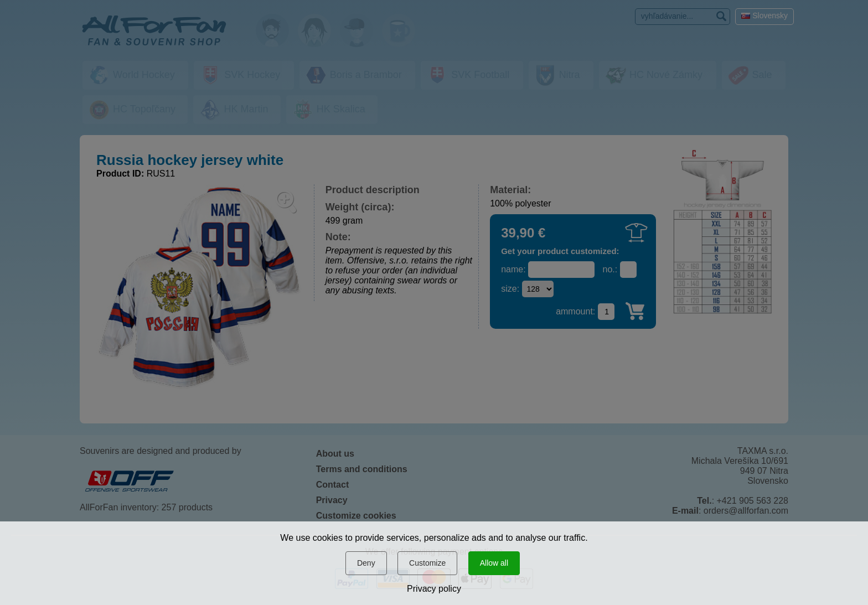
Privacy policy (434, 589)
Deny (366, 563)
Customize (427, 563)
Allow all (494, 563)
